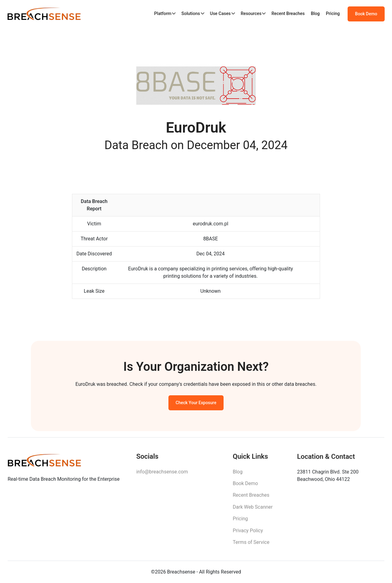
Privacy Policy (248, 533)
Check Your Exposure (196, 404)
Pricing (333, 14)
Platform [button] (163, 14)
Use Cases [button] (220, 14)
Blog (315, 14)
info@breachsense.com (162, 473)
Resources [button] (251, 14)
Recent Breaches (288, 14)
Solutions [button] (191, 14)
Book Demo (366, 14)
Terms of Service (251, 544)
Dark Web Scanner (253, 509)
